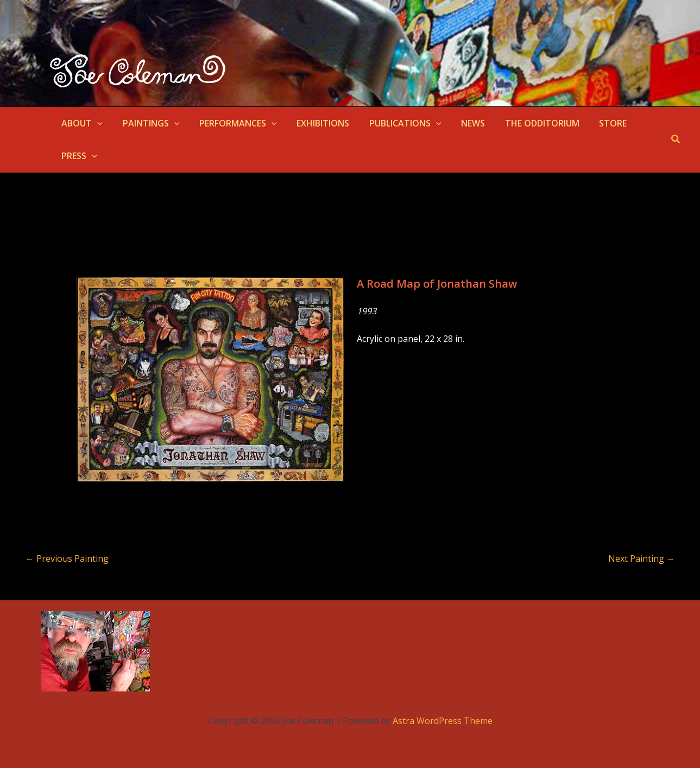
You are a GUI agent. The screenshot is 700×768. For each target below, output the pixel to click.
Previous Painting (67, 558)
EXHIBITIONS (314, 123)
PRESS (78, 156)
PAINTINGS (147, 123)
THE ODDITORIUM (525, 123)
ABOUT (81, 123)
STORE (594, 123)
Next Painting (642, 558)
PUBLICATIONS (394, 123)
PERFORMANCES (232, 123)
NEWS (459, 123)
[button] (96, 123)
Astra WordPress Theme (443, 721)
